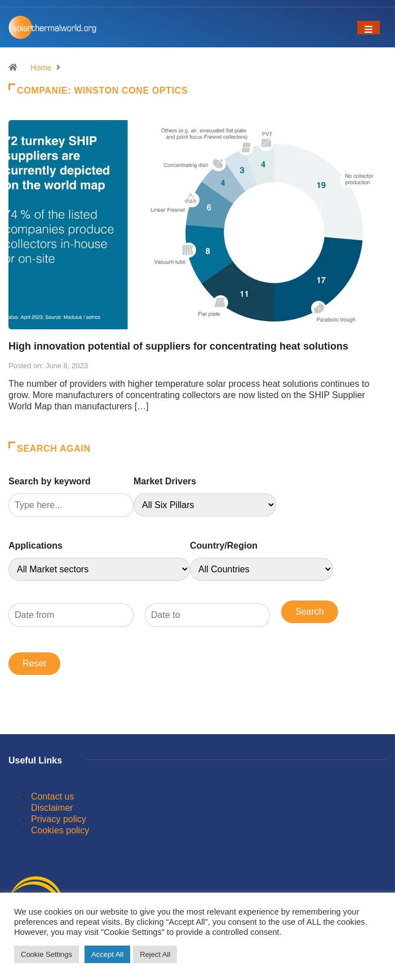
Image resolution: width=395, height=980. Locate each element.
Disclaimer (52, 808)
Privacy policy (59, 819)
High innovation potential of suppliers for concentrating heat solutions (178, 346)
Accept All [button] (107, 954)
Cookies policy (60, 830)
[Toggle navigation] (369, 28)
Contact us (52, 796)
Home (41, 68)
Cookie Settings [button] (46, 954)
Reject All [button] (155, 954)
